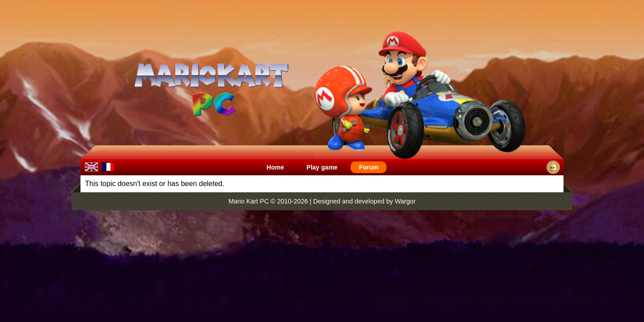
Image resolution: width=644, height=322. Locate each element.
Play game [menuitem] (322, 167)
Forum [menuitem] (369, 167)
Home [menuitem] (275, 167)
